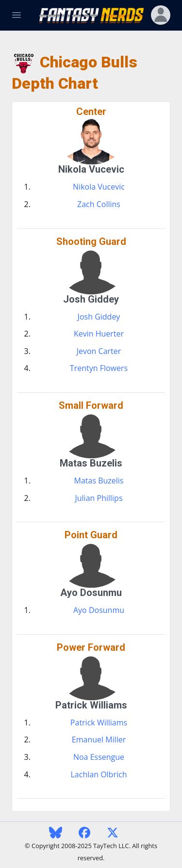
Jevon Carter (99, 351)
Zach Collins (99, 204)
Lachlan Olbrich (99, 774)
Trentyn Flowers (99, 368)
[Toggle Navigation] (17, 15)
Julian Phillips (99, 498)
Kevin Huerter (99, 334)
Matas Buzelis (99, 481)
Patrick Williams (99, 723)
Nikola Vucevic (99, 187)
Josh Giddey (99, 317)
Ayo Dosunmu (99, 610)
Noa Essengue (99, 757)
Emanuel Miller (99, 739)
